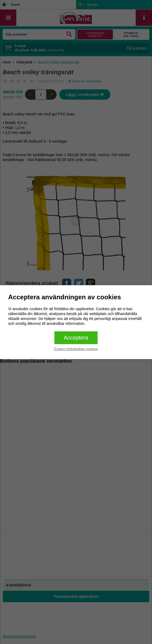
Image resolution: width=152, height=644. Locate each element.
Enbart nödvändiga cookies (76, 349)
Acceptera (76, 338)
